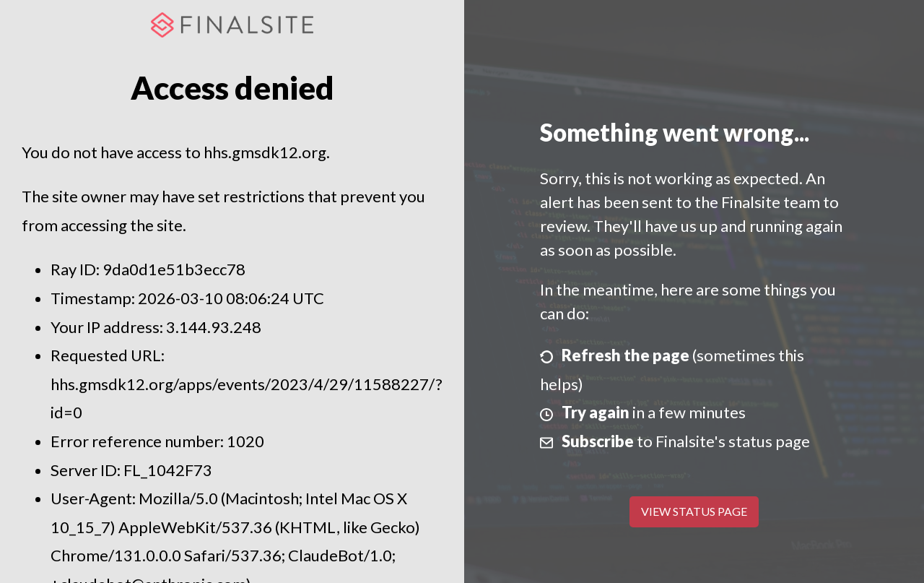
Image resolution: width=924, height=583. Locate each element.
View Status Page (694, 511)
